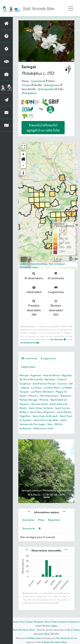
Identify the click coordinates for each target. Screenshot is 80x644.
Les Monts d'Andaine (42, 392)
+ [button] (23, 154)
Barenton (50, 379)
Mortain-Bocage (28, 400)
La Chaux (36, 388)
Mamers (33, 396)
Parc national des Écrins (66, 638)
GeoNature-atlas (34, 638)
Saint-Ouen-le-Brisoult (45, 416)
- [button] (23, 165)
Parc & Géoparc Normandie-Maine (35, 622)
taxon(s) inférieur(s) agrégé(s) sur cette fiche (43, 128)
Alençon (24, 375)
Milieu (41, 520)
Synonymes (29, 528)
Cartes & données (59, 622)
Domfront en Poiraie (44, 383)
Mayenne (66, 396)
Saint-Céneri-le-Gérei (41, 408)
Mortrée (44, 400)
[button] (23, 160)
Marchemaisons (49, 396)
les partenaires (30, 342)
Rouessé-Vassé (39, 404)
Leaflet (23, 264)
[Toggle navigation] (71, 8)
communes (29, 358)
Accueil (16, 622)
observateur (28, 367)
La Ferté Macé (52, 388)
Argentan (36, 375)
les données (58, 339)
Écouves (62, 383)
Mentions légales (50, 626)
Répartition (54, 520)
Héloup (25, 388)
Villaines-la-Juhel (43, 428)
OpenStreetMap (39, 264)
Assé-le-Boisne (52, 375)
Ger (71, 383)
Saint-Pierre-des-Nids (46, 420)
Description (28, 520)
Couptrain (25, 383)
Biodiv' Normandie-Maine (39, 8)
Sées (50, 424)
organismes (48, 358)
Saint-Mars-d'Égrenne (42, 412)
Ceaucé (62, 379)
